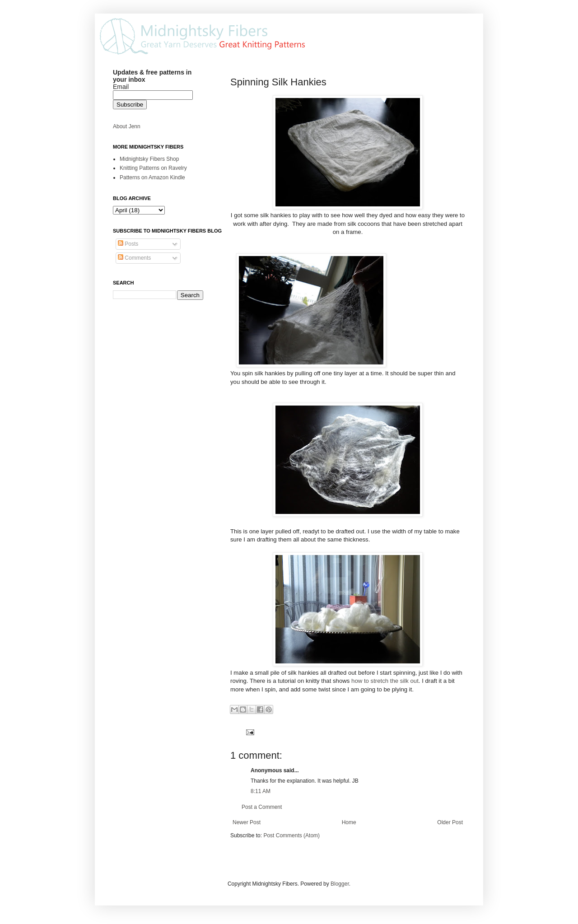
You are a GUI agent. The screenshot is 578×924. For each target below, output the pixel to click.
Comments (134, 258)
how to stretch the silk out (385, 681)
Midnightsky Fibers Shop (149, 159)
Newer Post (247, 822)
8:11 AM (261, 791)
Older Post (450, 822)
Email (121, 87)
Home (349, 822)
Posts (128, 244)
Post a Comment (262, 807)
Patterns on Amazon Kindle (152, 177)
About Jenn (127, 126)
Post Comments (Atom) (291, 835)
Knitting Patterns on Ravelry (153, 168)
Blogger (340, 884)
